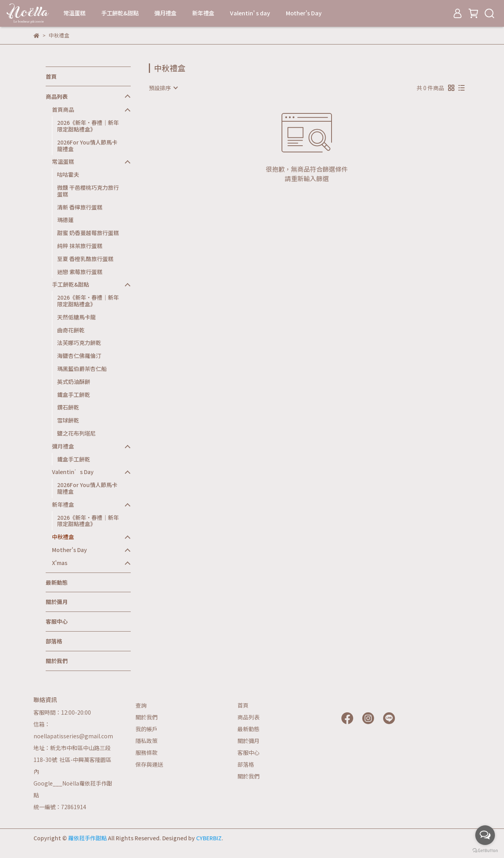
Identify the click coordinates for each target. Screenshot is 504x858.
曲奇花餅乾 (71, 330)
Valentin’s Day (73, 472)
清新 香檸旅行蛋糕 (80, 207)
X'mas (60, 563)
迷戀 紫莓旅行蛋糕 (80, 272)
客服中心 (57, 621)
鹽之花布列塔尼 (76, 433)
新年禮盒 (203, 13)
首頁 (51, 76)
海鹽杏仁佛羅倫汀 (79, 356)
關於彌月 (57, 602)
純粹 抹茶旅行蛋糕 (80, 246)
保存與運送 (149, 764)
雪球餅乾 (68, 420)
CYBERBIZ (209, 838)
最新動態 (57, 582)
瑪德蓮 (65, 220)
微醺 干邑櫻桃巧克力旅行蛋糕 (88, 191)
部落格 (54, 641)
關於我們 (57, 661)
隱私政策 (146, 741)
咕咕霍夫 (68, 174)
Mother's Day (304, 13)
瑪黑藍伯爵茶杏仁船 (82, 369)
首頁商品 (63, 110)
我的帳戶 (146, 729)
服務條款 (146, 752)
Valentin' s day (250, 13)
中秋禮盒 (63, 537)
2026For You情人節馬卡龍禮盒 (87, 145)
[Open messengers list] (485, 835)
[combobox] (163, 88)
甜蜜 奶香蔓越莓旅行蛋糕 (88, 233)
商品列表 (57, 97)
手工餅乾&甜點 (120, 13)
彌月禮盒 (165, 13)
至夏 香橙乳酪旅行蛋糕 (85, 259)
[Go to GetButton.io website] (485, 850)
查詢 (141, 705)
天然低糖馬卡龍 (76, 317)
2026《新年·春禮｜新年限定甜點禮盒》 (88, 126)
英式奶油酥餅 (74, 382)
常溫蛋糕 (74, 13)
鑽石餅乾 (68, 407)
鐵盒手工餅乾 (74, 395)
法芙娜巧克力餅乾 (79, 343)
